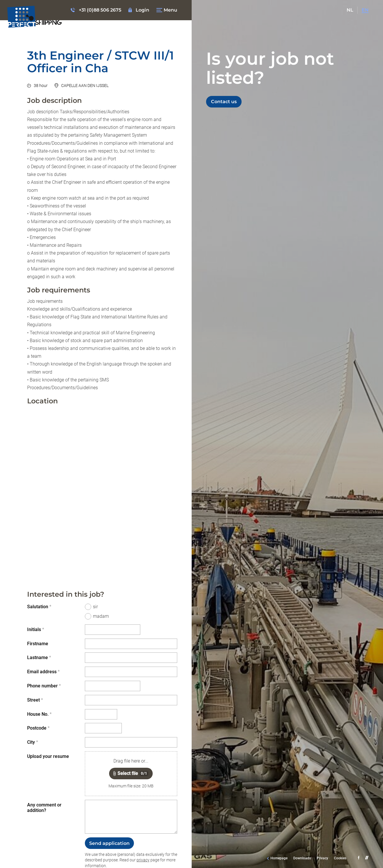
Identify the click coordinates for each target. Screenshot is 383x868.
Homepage (279, 858)
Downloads (302, 858)
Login (142, 10)
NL (350, 10)
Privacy (322, 858)
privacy (143, 860)
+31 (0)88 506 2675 (100, 10)
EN (365, 10)
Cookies (340, 858)
